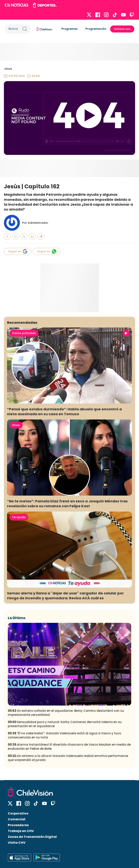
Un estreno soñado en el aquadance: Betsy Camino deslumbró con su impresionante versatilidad (66, 713)
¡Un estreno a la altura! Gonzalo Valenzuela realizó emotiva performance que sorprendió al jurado (68, 758)
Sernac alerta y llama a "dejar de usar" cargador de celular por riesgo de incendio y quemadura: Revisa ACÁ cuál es (65, 596)
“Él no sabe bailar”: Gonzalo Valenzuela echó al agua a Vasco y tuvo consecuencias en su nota (64, 735)
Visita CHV (17, 843)
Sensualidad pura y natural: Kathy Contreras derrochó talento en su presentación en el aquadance (65, 724)
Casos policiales (24, 333)
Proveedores (18, 825)
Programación (96, 29)
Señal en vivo (122, 29)
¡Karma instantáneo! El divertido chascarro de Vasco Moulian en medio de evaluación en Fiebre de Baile (69, 747)
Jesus (8, 69)
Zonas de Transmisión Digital (32, 837)
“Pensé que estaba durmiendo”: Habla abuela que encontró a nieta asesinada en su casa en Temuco (64, 412)
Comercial (17, 819)
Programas (69, 29)
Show (16, 425)
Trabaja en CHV (21, 831)
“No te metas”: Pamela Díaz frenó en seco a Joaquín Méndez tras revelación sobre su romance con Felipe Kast (67, 504)
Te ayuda (19, 517)
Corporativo (18, 813)
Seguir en (18, 251)
